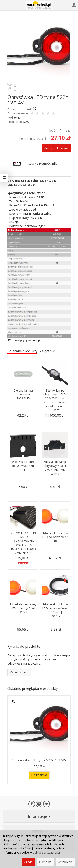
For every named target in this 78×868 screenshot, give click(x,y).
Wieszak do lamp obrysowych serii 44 (23, 466)
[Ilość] (61, 130)
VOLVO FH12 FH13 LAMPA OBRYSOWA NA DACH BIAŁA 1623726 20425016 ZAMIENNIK (23, 543)
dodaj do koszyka (56, 148)
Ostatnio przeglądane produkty (33, 688)
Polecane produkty (22, 351)
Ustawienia (65, 862)
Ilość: (52, 131)
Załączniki (48, 351)
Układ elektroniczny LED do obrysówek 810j (55, 537)
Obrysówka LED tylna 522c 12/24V (39, 760)
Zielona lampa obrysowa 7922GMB (23, 394)
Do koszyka (39, 775)
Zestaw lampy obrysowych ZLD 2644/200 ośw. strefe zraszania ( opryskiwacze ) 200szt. (55, 400)
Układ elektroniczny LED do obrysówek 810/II (23, 608)
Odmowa (45, 862)
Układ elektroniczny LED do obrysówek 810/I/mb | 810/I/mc (55, 610)
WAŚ (26, 122)
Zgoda (28, 862)
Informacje (39, 816)
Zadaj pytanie (19, 672)
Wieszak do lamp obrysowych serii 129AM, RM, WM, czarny (55, 468)
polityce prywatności (46, 852)
